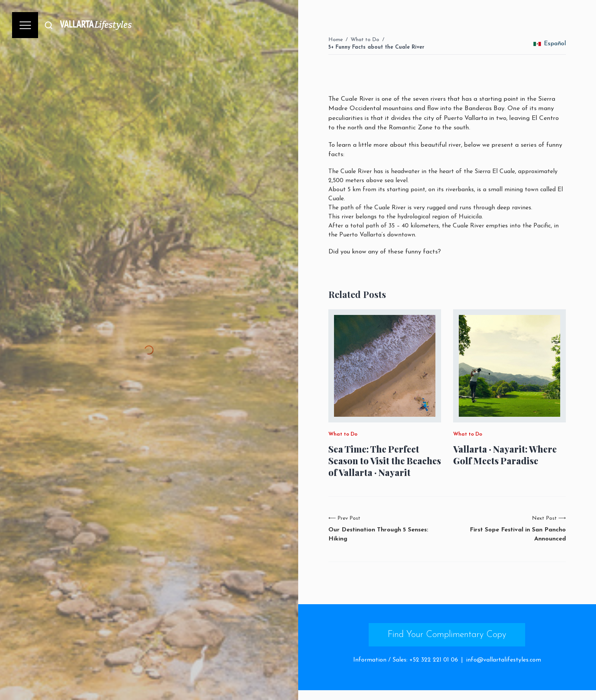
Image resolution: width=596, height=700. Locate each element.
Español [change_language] (550, 44)
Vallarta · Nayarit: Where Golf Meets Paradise (505, 455)
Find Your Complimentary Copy (447, 635)
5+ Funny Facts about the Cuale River (376, 47)
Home (336, 40)
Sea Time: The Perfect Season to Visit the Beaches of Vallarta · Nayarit (385, 461)
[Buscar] (49, 25)
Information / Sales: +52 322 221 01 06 (406, 660)
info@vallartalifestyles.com (503, 660)
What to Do (365, 40)
